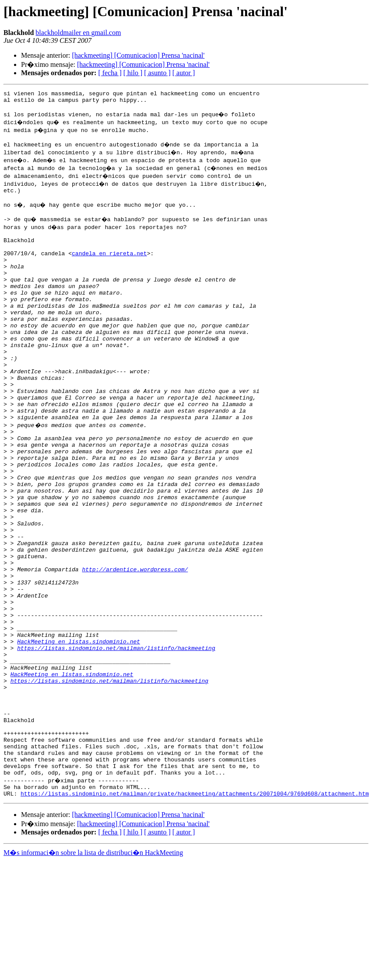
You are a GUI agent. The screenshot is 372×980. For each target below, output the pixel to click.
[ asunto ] (157, 73)
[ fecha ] (110, 73)
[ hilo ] (133, 73)
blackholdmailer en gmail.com (78, 33)
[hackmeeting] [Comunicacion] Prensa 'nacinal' (138, 55)
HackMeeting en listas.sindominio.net (79, 732)
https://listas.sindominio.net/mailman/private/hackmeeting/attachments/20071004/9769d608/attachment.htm (195, 913)
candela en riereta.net (109, 268)
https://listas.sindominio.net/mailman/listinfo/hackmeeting (116, 740)
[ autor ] (184, 73)
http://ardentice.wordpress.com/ (135, 645)
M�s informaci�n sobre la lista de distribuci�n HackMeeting (93, 972)
